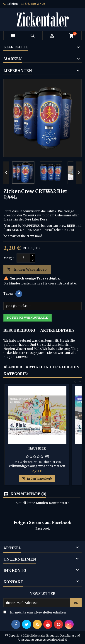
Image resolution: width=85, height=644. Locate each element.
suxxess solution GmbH (51, 640)
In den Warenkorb (27, 269)
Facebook (42, 529)
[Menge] (23, 258)
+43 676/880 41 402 (32, 4)
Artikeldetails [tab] (57, 330)
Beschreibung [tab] (19, 330)
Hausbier (37, 448)
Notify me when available (28, 318)
